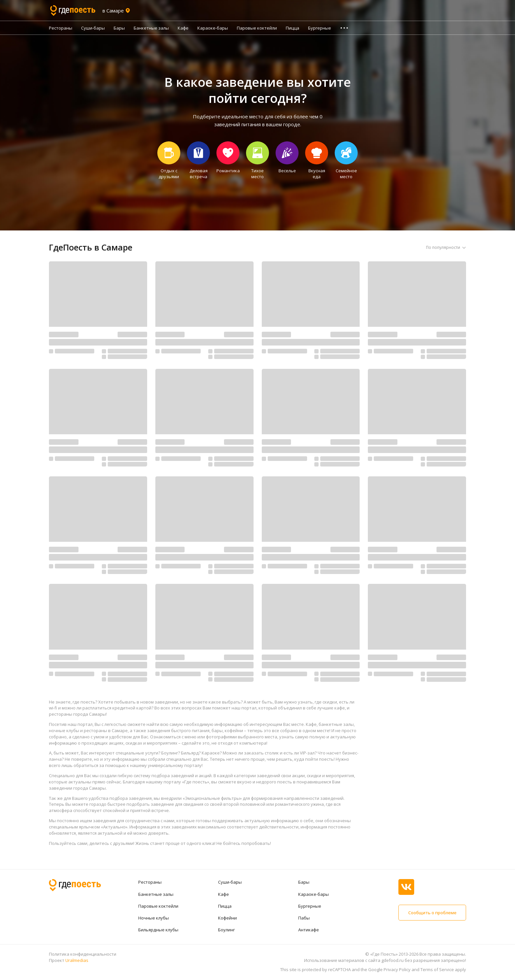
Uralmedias (77, 960)
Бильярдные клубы (158, 930)
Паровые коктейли (257, 28)
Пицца (292, 28)
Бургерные (320, 28)
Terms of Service (437, 969)
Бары (119, 28)
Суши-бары (93, 28)
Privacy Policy (397, 969)
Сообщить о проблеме (432, 913)
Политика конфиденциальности (83, 954)
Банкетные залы (151, 28)
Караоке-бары (213, 28)
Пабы (304, 918)
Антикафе (309, 930)
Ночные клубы (154, 918)
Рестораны (61, 28)
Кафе (183, 28)
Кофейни (227, 918)
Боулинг (226, 930)
